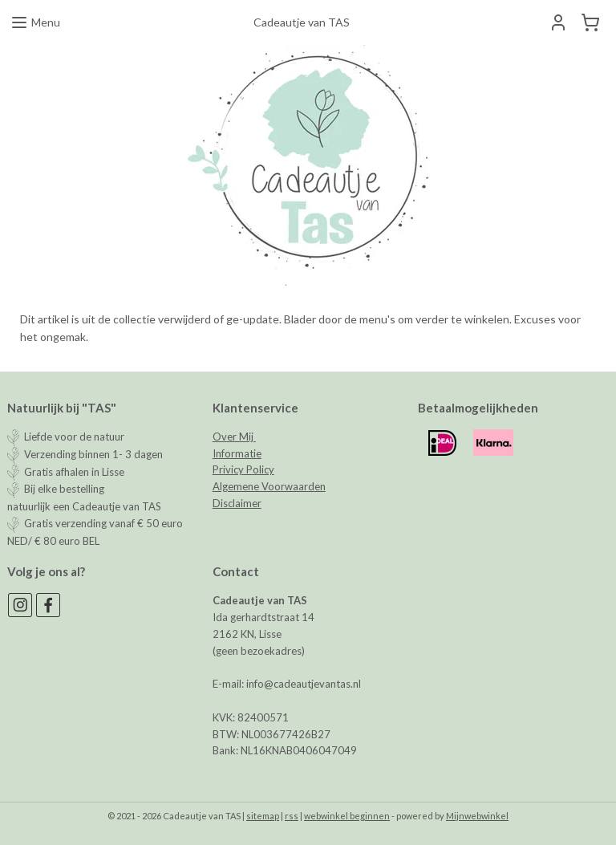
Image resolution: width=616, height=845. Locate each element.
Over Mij (234, 437)
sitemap (263, 816)
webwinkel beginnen (347, 816)
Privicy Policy (243, 469)
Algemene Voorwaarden (269, 486)
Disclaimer (237, 503)
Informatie (237, 453)
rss (292, 816)
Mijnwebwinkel (477, 816)
